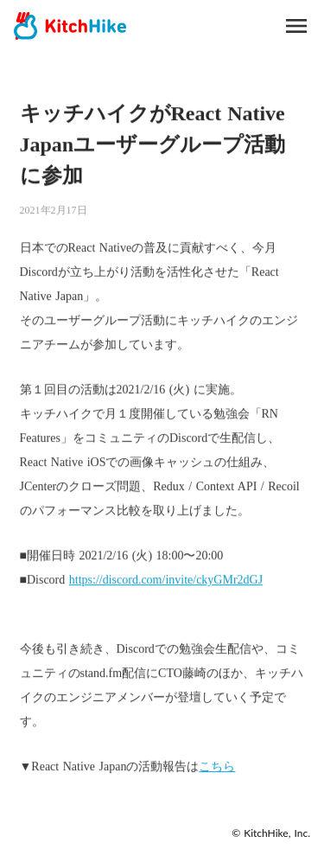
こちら (217, 766)
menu (296, 26)
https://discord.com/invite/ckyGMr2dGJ (166, 580)
